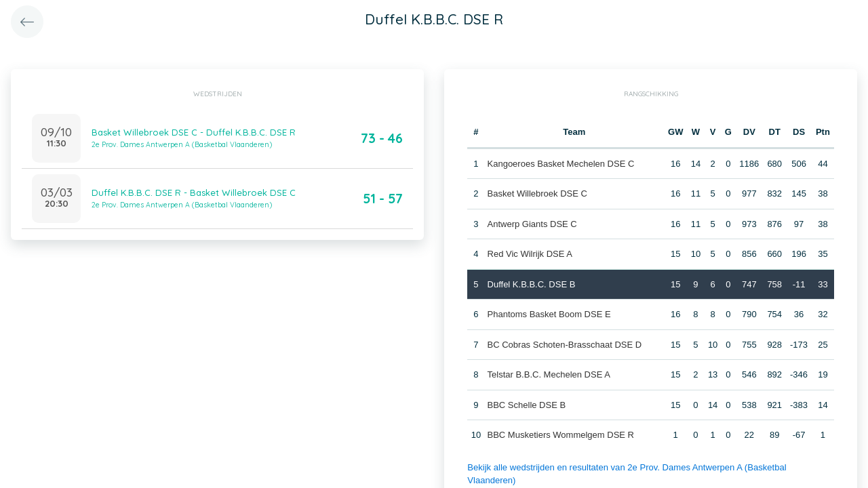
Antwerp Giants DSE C (532, 224)
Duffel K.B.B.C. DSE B (531, 284)
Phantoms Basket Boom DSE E (549, 314)
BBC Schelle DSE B (526, 405)
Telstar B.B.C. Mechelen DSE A (548, 374)
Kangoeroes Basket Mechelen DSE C (560, 164)
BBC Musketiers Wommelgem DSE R (560, 435)
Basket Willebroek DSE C (537, 194)
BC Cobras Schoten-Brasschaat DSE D (564, 345)
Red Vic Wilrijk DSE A (529, 254)
